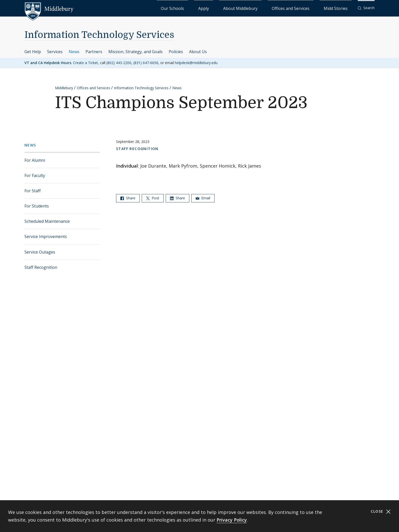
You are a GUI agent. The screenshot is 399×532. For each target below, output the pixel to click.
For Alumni (35, 160)
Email (203, 198)
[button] (366, 8)
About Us (198, 51)
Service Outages (40, 252)
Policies (176, 51)
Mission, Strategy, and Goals (136, 51)
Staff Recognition (41, 267)
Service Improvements (46, 237)
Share (128, 198)
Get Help (33, 51)
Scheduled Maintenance (47, 221)
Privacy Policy (232, 520)
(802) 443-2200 (119, 62)
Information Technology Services (99, 35)
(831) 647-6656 (146, 62)
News (74, 51)
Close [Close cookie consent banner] (381, 512)
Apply (245, 8)
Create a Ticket (85, 62)
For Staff (33, 190)
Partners (94, 51)
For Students (37, 206)
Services (55, 51)
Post (153, 198)
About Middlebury (271, 8)
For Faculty (35, 175)
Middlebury (64, 88)
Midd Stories (341, 8)
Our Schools (225, 8)
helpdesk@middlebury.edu (196, 62)
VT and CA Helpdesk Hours (48, 62)
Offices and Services (308, 8)
